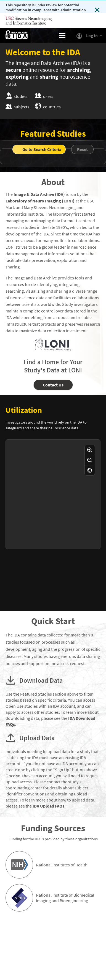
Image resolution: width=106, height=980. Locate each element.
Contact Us (53, 385)
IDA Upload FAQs (48, 806)
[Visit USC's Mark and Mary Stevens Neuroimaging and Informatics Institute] (33, 21)
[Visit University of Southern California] (87, 21)
